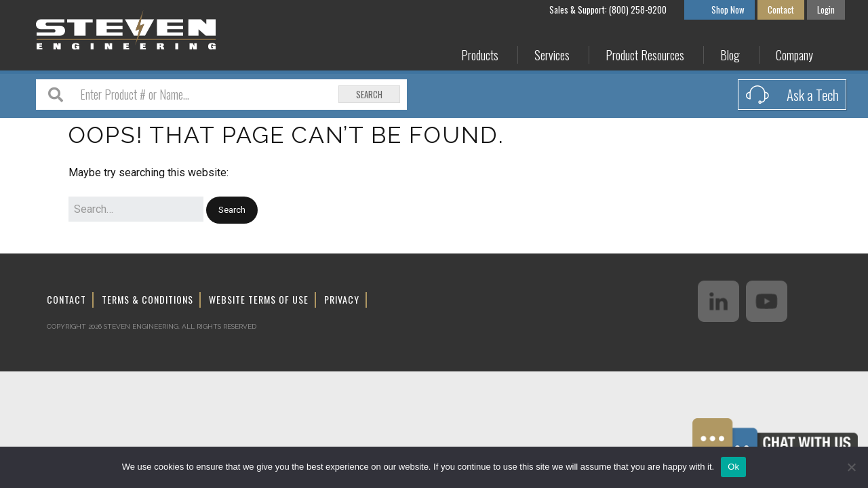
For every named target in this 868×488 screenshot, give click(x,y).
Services (552, 55)
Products (480, 55)
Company (794, 55)
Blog (730, 55)
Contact (781, 9)
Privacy (342, 299)
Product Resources (645, 55)
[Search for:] (136, 209)
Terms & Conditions (147, 299)
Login (826, 9)
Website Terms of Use (259, 299)
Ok (733, 467)
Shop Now (728, 9)
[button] (232, 210)
